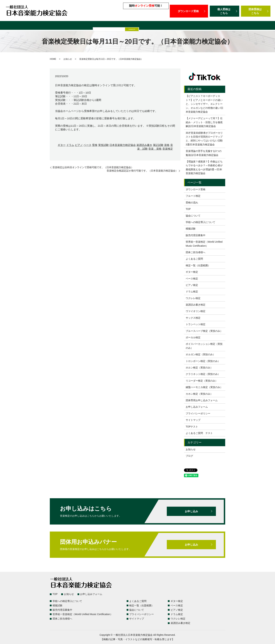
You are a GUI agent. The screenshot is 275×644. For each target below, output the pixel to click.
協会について (193, 216)
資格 (167, 145)
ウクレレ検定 (193, 298)
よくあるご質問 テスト (199, 433)
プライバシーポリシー (198, 413)
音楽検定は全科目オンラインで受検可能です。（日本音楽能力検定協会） (93, 167)
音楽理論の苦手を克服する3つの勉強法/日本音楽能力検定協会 (204, 153)
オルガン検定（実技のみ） (200, 354)
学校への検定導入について (94, 26)
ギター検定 (192, 272)
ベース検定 (192, 279)
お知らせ (68, 59)
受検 (95, 145)
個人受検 (224, 11)
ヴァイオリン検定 (196, 311)
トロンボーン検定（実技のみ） (203, 361)
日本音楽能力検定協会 (123, 145)
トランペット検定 (196, 324)
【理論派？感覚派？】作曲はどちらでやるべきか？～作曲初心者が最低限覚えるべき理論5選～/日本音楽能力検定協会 (204, 167)
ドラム (70, 145)
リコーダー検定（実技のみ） (202, 381)
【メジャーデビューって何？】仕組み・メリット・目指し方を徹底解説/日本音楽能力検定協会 (204, 122)
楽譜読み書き (144, 145)
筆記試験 (158, 145)
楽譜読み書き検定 (196, 305)
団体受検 (256, 11)
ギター (62, 145)
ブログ (189, 456)
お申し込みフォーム (197, 407)
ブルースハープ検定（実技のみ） (204, 331)
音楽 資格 (155, 149)
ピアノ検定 (192, 285)
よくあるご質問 (64, 26)
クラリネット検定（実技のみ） (203, 374)
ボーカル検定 (193, 337)
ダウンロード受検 (189, 11)
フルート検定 (193, 196)
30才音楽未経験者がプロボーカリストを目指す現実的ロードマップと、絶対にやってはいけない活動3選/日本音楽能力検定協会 (204, 139)
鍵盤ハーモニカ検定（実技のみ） (204, 387)
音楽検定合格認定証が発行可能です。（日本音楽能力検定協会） (142, 171)
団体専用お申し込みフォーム (202, 400)
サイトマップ (193, 420)
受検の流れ (192, 203)
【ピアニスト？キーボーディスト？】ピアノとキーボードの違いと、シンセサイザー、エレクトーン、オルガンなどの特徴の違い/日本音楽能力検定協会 (204, 104)
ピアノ (79, 145)
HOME (53, 59)
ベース (87, 145)
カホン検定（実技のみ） (199, 394)
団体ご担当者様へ (241, 26)
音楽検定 (168, 149)
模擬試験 (120, 26)
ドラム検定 (192, 292)
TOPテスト (192, 427)
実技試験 (103, 145)
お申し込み (191, 511)
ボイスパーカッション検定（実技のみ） (204, 346)
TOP (188, 209)
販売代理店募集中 (140, 26)
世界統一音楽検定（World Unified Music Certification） (191, 26)
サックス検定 (193, 318)
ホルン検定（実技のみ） (199, 368)
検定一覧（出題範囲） (37, 26)
